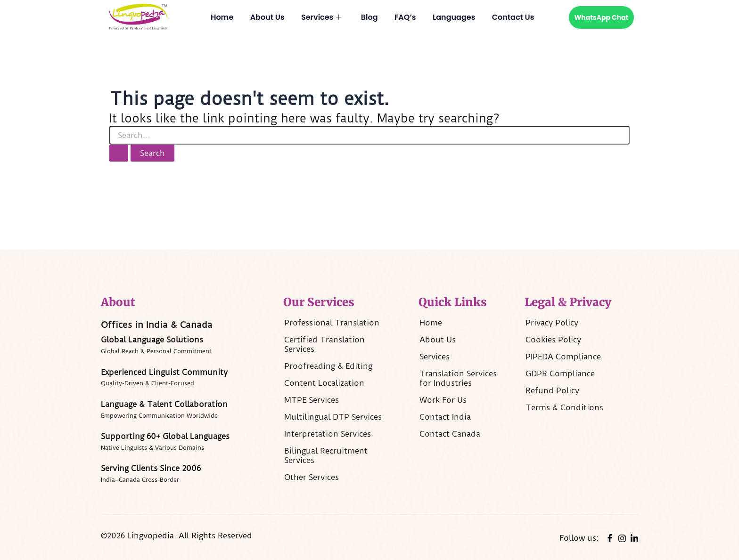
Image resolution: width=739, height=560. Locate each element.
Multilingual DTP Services (333, 417)
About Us (267, 17)
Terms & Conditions (564, 407)
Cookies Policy (553, 340)
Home (221, 17)
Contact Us (514, 17)
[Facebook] (610, 538)
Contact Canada (450, 434)
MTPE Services (312, 400)
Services (321, 17)
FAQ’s (406, 17)
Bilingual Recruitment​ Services (326, 455)
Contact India (445, 417)
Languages (454, 17)
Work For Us (443, 400)
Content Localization (324, 383)
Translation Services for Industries (458, 378)
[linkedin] (634, 538)
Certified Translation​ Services (324, 344)
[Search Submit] (119, 153)
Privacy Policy (552, 323)
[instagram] (622, 537)
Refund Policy (552, 390)
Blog (369, 17)
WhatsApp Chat (602, 17)
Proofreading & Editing (328, 366)
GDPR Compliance (560, 373)
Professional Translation (332, 323)
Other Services (312, 477)
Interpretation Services (328, 434)
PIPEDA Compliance (563, 357)
